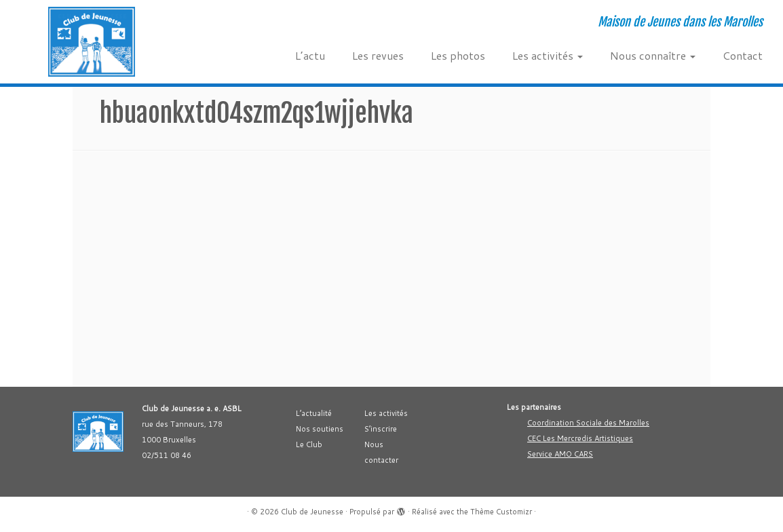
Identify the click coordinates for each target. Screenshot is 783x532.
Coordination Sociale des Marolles (588, 423)
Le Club (309, 444)
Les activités (548, 55)
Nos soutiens (320, 429)
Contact (743, 55)
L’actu (310, 55)
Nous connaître (653, 55)
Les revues (378, 55)
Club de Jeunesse (312, 512)
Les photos (458, 55)
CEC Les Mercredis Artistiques (580, 438)
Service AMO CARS (560, 454)
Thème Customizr (501, 512)
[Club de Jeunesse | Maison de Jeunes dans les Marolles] (92, 42)
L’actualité (314, 413)
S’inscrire (381, 429)
